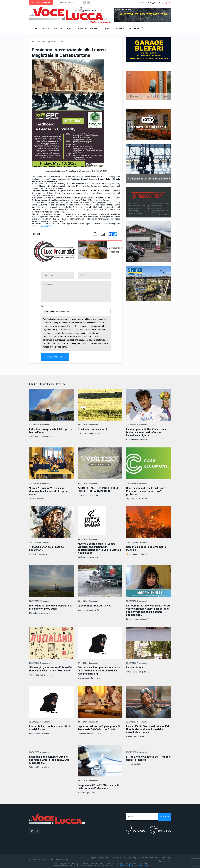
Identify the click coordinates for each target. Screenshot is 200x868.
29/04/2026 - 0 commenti (40, 663)
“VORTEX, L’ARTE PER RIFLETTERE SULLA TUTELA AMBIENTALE (98, 490)
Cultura (82, 28)
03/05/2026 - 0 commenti (40, 425)
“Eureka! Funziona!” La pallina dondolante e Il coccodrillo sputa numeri (48, 491)
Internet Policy (165, 858)
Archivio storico (142, 865)
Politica (58, 28)
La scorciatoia (135, 668)
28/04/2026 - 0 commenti (88, 722)
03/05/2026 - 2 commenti (88, 425)
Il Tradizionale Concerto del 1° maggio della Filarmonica (148, 758)
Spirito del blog (97, 858)
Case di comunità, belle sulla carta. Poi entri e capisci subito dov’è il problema (146, 491)
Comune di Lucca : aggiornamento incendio (146, 548)
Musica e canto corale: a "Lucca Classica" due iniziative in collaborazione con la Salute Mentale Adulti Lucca (99, 548)
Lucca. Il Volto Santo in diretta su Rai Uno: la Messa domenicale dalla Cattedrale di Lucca (148, 729)
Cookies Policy (165, 861)
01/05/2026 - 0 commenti (40, 542)
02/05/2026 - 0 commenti (136, 425)
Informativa (117, 858)
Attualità (46, 28)
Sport (107, 28)
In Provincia (120, 28)
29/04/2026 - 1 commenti (136, 663)
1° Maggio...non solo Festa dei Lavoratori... (47, 548)
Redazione (37, 234)
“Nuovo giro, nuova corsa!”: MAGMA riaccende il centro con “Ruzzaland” (51, 669)
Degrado (69, 28)
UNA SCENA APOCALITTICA (94, 606)
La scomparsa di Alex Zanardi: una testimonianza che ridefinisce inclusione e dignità (146, 432)
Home (34, 28)
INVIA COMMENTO (55, 357)
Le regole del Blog (130, 858)
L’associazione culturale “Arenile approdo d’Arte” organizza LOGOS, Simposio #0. (50, 760)
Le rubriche (135, 28)
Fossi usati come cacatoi (92, 429)
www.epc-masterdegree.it (43, 226)
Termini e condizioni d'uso (148, 858)
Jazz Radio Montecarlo (65, 3)
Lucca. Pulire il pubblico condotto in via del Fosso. (50, 728)
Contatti (108, 858)
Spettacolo (95, 28)
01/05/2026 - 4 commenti (136, 484)
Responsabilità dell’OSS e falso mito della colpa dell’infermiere (99, 787)
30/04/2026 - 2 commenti (88, 601)
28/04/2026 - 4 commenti (88, 781)
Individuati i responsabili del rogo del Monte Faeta (51, 431)
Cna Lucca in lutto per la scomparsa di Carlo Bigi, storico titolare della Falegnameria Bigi (99, 671)
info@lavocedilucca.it (128, 865)
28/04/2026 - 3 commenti (40, 722)
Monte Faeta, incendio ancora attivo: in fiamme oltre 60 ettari (50, 607)
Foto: (43, 306)
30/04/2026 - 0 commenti (88, 539)
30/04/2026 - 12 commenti (40, 601)
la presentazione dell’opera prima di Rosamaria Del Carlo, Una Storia (99, 728)
